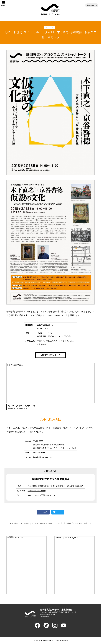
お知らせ (17, 523)
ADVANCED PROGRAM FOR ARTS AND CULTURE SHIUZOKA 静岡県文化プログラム (31, 614)
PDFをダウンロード (52, 355)
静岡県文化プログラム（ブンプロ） (50, 10)
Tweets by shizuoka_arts (66, 537)
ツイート (58, 512)
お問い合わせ (45, 616)
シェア (43, 512)
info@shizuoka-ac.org (42, 457)
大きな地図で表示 (15, 365)
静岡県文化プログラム (17, 537)
